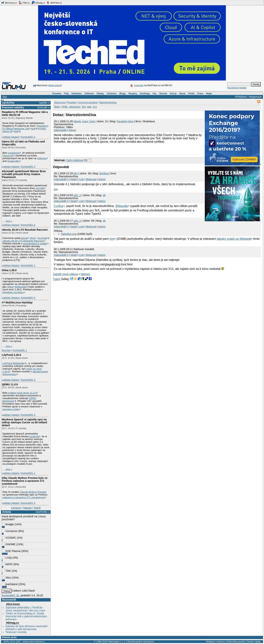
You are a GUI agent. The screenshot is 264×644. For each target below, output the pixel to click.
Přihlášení (241, 97)
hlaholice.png (69, 234)
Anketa (7, 512)
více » (9, 221)
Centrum (16, 508)
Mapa (209, 93)
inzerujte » (43, 107)
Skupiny (133, 93)
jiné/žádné (10, 584)
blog (32, 238)
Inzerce (221, 642)
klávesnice (75, 107)
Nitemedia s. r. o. (117, 642)
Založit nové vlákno (65, 274)
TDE (7, 571)
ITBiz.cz (24, 3)
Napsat (27, 508)
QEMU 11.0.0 (10, 384)
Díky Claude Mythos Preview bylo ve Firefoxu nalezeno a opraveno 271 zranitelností (25, 481)
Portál (191, 93)
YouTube (42, 238)
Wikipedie (21, 287)
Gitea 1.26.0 (9, 270)
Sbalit (74, 179)
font (112, 239)
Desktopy (145, 93)
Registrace (255, 97)
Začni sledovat (75, 160)
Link (81, 179)
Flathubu (42, 158)
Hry (154, 93)
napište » (44, 103)
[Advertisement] (96, 150)
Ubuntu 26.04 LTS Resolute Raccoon (25, 230)
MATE (8, 564)
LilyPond (7, 363)
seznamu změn (11, 409)
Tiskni (57, 279)
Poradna (57, 93)
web (89, 107)
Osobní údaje (254, 642)
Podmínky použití (236, 642)
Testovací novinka (16, 632)
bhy (76, 173)
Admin (73, 130)
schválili (40, 188)
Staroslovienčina (108, 102)
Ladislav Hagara (10, 137)
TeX (84, 107)
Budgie (8, 524)
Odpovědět (60, 130)
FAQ (66, 93)
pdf (34, 129)
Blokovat (91, 179)
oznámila (34, 436)
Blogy (122, 93)
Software (89, 93)
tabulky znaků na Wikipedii (234, 239)
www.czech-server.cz (34, 642)
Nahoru (85, 274)
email (25, 238)
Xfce (7, 578)
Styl (5, 97)
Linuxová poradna (88, 102)
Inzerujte (139, 85)
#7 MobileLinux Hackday (17, 302)
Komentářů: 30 (10, 595)
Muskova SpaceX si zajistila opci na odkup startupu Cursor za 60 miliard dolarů (24, 422)
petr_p (77, 195)
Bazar (182, 93)
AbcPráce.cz (54, 3)
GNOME (9, 544)
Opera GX (8, 156)
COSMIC (9, 538)
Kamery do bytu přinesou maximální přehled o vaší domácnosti (27, 628)
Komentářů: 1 (28, 265)
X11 (95, 107)
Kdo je (173, 93)
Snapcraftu (13, 161)
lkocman (6, 350)
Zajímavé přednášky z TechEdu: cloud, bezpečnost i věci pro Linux (25, 609)
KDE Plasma (12, 551)
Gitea (10, 287)
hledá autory (55, 85)
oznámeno (14, 153)
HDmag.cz (38, 3)
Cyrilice (58, 206)
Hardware (77, 93)
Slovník (163, 93)
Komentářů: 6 (28, 503)
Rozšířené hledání (237, 88)
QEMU (33, 398)
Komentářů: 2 (28, 473)
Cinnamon (10, 531)
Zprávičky (8, 103)
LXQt (7, 558)
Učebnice (112, 93)
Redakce (211, 642)
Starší (37, 508)
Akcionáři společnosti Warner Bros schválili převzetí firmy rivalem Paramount (24, 174)
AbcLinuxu (13, 604)
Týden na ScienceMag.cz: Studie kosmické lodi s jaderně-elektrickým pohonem (26, 616)
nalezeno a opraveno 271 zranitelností (24, 497)
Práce (200, 93)
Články (100, 93)
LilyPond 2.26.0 (11, 355)
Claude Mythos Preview (33, 492)
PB (55, 189)
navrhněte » (43, 512)
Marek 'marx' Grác (84, 121)
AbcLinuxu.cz (9, 3)
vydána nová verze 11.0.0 (22, 393)
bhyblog (104, 173)
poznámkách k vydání (35, 244)
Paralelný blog (125, 121)
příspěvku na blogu (13, 292)
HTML (64, 107)
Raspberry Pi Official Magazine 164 (25, 127)
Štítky (57, 107)
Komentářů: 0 (28, 137)
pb (104, 195)
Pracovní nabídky (13, 107)
